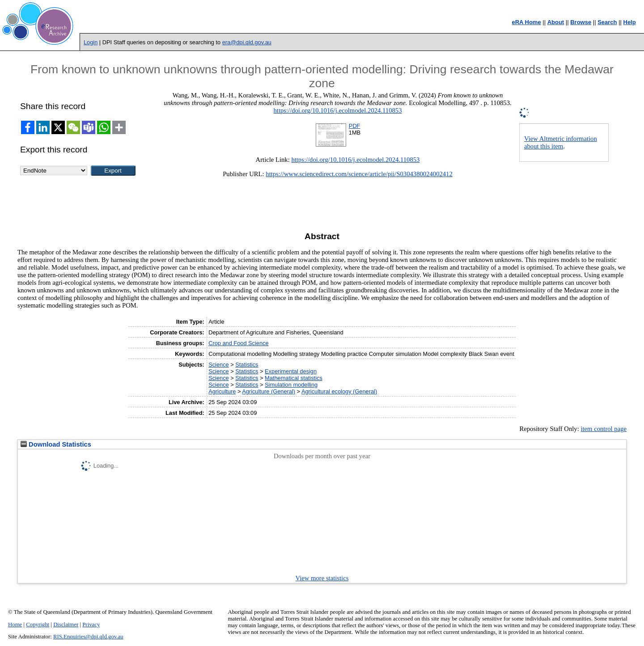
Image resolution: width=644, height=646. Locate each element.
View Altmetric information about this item (561, 142)
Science (219, 365)
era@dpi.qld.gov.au (247, 42)
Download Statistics (56, 444)
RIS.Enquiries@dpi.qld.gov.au (88, 637)
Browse (581, 22)
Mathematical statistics (294, 378)
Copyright (38, 625)
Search (607, 22)
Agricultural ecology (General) (339, 391)
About (556, 22)
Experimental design (291, 371)
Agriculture (222, 391)
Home (15, 625)
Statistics (247, 365)
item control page (604, 429)
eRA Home (526, 22)
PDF (355, 126)
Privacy (91, 625)
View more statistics (322, 578)
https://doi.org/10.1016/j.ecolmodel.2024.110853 (337, 110)
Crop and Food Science (238, 343)
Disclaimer (66, 625)
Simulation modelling (291, 385)
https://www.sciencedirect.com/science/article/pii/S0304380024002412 (359, 174)
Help (630, 22)
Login (91, 42)
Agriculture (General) (269, 391)
